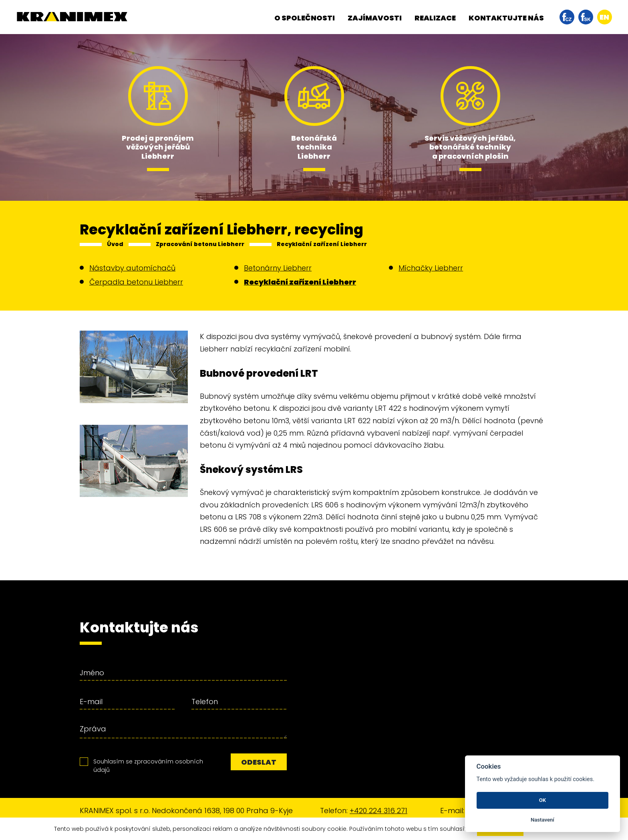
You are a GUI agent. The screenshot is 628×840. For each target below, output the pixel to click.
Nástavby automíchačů (132, 268)
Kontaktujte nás (506, 18)
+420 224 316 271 (378, 811)
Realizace (435, 18)
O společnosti (305, 18)
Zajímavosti (375, 18)
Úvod (115, 244)
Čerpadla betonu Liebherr (136, 282)
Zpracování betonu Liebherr (200, 244)
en (604, 17)
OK (542, 800)
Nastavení (542, 820)
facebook (567, 17)
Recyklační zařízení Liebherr (322, 244)
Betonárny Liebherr (278, 268)
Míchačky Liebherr (431, 268)
